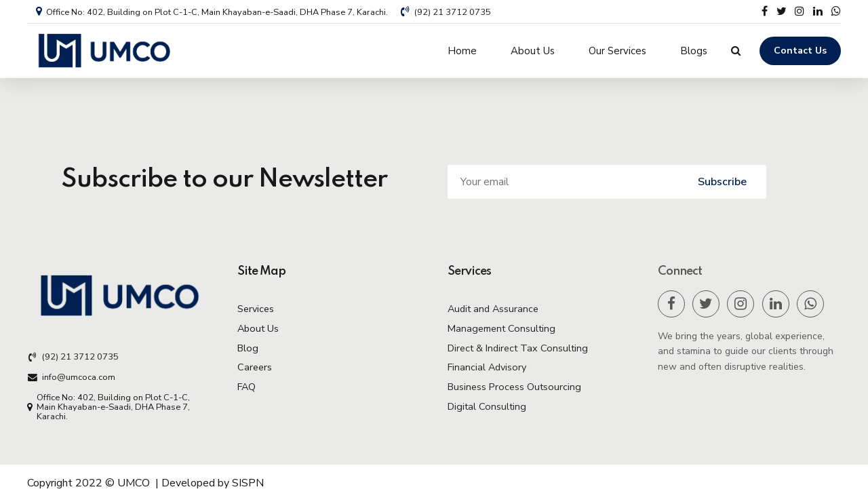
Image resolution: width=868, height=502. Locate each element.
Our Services (617, 51)
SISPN (248, 483)
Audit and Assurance (493, 309)
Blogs (694, 51)
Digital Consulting (487, 406)
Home (462, 51)
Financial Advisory (487, 367)
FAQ (246, 387)
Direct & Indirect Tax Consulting (518, 348)
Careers (255, 367)
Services (256, 309)
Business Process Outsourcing (514, 387)
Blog (248, 348)
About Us (533, 51)
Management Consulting (501, 328)
